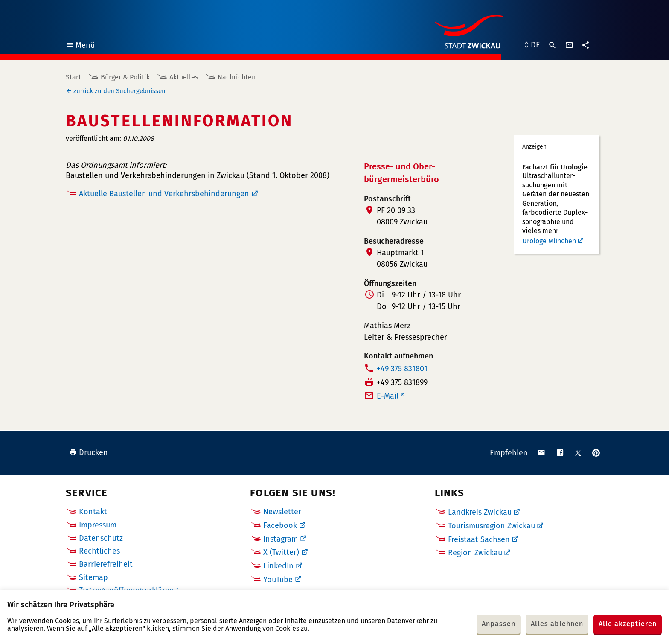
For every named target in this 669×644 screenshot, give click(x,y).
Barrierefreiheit (106, 564)
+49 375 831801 (402, 369)
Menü (80, 46)
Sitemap (93, 577)
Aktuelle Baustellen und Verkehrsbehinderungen (164, 194)
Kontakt (93, 512)
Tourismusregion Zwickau (492, 526)
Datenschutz (101, 538)
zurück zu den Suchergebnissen (119, 91)
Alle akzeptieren (628, 624)
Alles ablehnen (557, 624)
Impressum (98, 525)
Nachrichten (237, 77)
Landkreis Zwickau (480, 512)
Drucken (89, 452)
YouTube (278, 580)
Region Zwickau (475, 553)
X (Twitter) (281, 552)
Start (73, 77)
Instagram (281, 539)
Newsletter (282, 512)
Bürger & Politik (125, 77)
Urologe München (549, 241)
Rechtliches (99, 551)
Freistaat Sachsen (479, 539)
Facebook (280, 525)
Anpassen (499, 624)
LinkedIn (278, 566)
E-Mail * (390, 396)
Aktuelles (184, 77)
